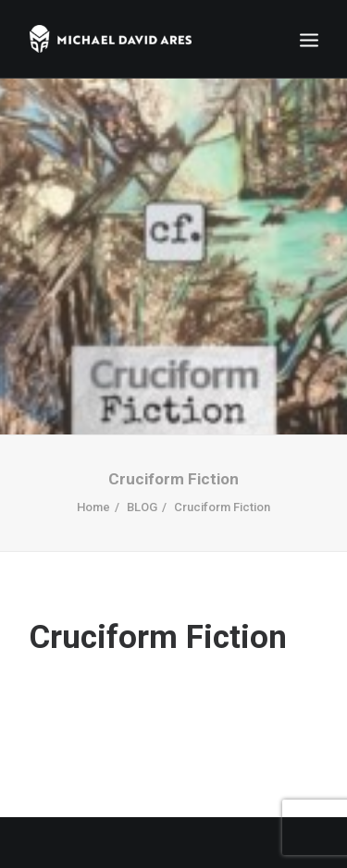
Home (93, 502)
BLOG (142, 502)
